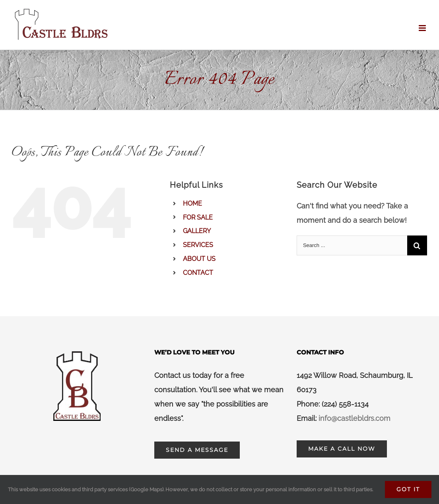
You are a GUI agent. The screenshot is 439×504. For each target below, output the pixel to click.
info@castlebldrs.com (355, 418)
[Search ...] (352, 245)
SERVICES (198, 245)
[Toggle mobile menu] (423, 28)
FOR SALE (198, 217)
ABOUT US (199, 259)
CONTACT (198, 273)
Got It (408, 489)
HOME (192, 203)
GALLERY (197, 231)
